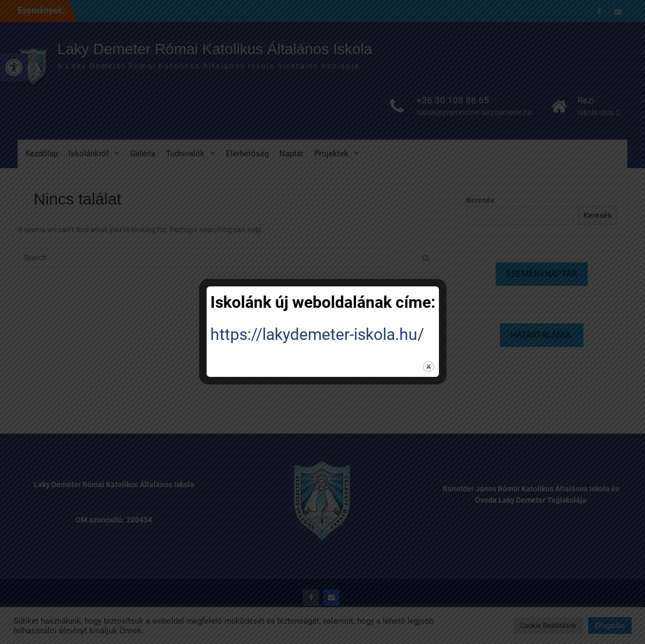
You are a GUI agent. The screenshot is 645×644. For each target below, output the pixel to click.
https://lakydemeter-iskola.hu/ (317, 334)
